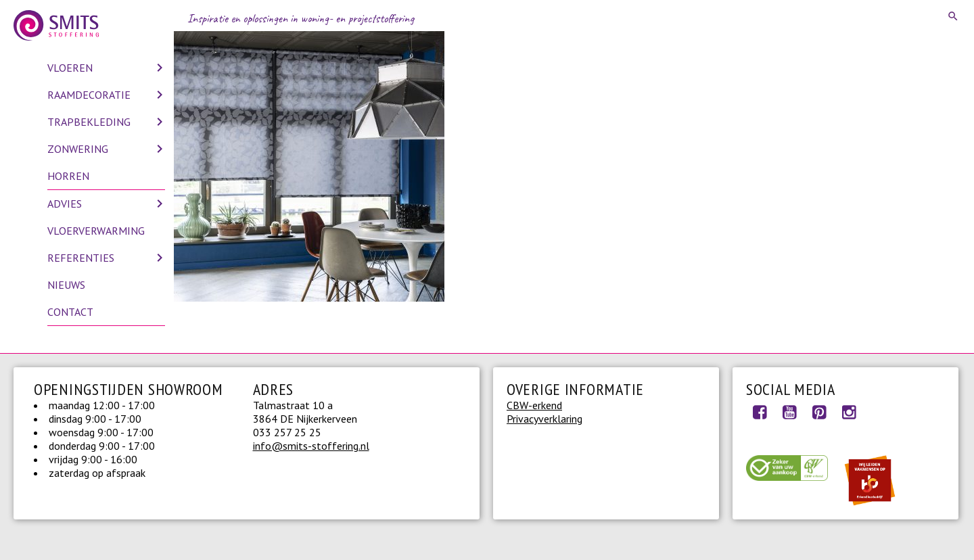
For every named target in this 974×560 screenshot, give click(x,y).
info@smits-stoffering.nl (311, 446)
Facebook (760, 412)
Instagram (849, 412)
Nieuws (66, 285)
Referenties (81, 258)
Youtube (789, 412)
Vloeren (70, 68)
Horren (68, 176)
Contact (70, 312)
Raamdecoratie (89, 95)
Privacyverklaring (544, 419)
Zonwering (78, 149)
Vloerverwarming (96, 231)
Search (954, 16)
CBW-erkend (534, 405)
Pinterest (819, 412)
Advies (65, 204)
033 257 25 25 (287, 432)
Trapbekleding (89, 122)
